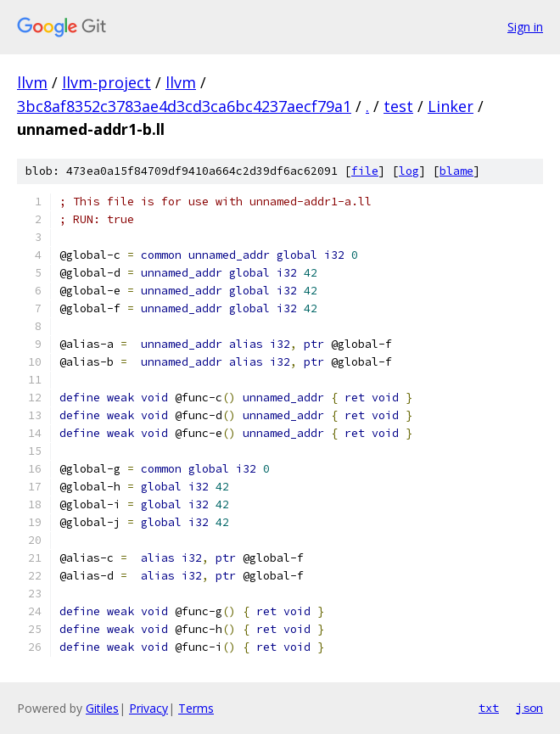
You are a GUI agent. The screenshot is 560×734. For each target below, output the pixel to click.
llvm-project (106, 82)
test (398, 106)
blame (456, 171)
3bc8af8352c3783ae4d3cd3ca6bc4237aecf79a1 (184, 106)
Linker (451, 106)
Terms (196, 708)
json (529, 708)
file (365, 171)
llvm (32, 82)
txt (489, 708)
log (409, 171)
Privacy (148, 708)
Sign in (525, 27)
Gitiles (102, 708)
